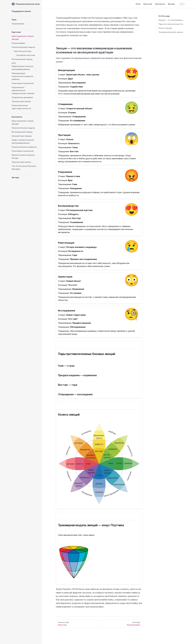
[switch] (182, 4)
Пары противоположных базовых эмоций (171, 24)
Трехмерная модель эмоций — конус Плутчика (171, 32)
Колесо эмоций (165, 28)
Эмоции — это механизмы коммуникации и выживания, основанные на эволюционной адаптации (171, 20)
